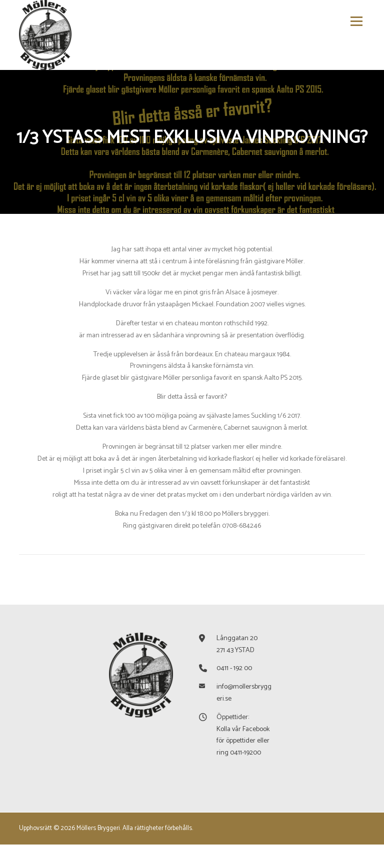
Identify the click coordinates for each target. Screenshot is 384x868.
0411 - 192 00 (234, 692)
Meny (355, 21)
